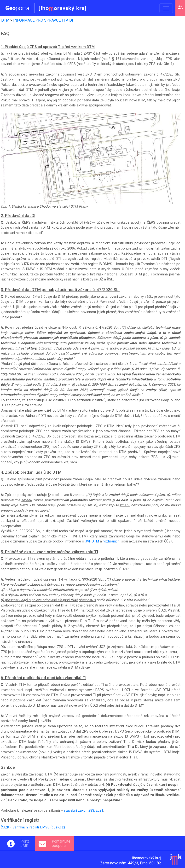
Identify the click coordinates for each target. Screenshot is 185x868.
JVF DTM (92, 541)
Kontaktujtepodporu (61, 843)
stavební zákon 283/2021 (84, 811)
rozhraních (111, 541)
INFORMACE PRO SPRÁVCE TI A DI (43, 20)
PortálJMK (25, 843)
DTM (5, 20)
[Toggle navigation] (166, 8)
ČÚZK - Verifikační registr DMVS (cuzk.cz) (33, 827)
